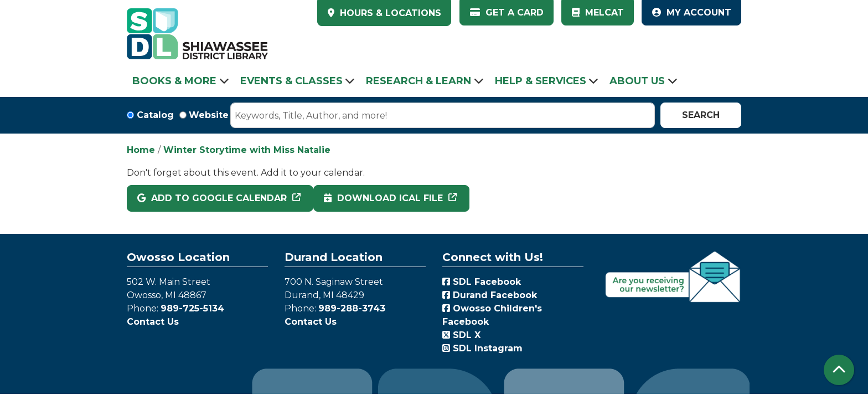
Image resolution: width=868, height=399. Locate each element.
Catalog (155, 115)
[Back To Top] (839, 370)
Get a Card (507, 12)
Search (701, 115)
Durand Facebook (490, 295)
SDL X (461, 335)
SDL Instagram (482, 348)
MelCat (598, 12)
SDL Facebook (482, 282)
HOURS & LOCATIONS (389, 13)
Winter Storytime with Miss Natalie (247, 150)
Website (209, 115)
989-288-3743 (352, 308)
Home (141, 150)
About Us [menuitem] (637, 81)
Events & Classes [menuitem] (291, 81)
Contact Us (153, 322)
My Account (692, 12)
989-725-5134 (192, 308)
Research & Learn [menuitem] (418, 81)
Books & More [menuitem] (174, 81)
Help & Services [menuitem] (541, 81)
